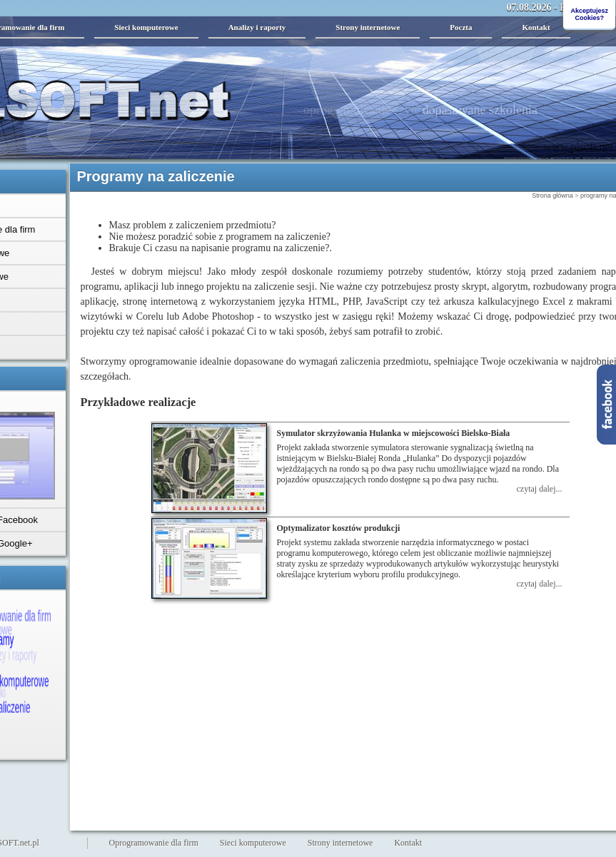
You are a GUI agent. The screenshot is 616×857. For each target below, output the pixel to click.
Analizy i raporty (257, 27)
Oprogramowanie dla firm (154, 843)
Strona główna (552, 196)
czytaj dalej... (540, 489)
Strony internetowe (368, 27)
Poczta (461, 27)
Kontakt (536, 27)
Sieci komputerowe (146, 27)
